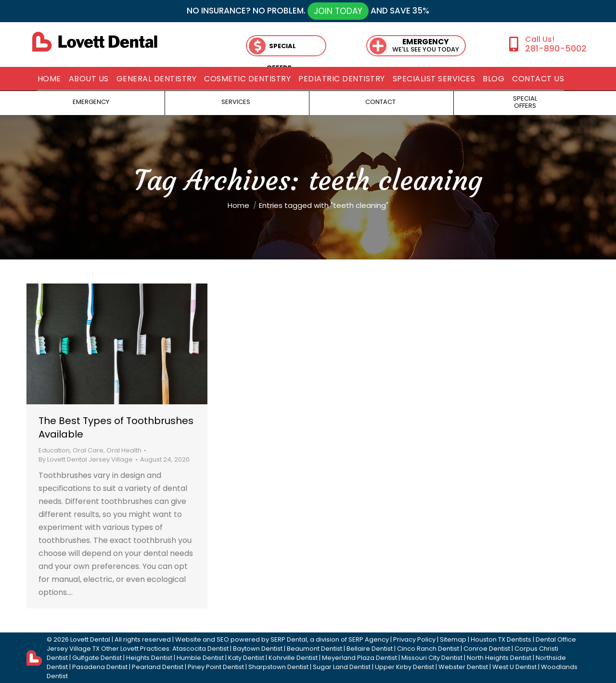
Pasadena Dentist (100, 667)
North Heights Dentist (499, 658)
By (86, 459)
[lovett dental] (95, 42)
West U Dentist (514, 667)
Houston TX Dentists (501, 639)
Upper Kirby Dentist (404, 667)
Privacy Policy (414, 639)
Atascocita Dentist (200, 649)
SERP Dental (289, 639)
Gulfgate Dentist (97, 658)
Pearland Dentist (158, 667)
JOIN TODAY (338, 11)
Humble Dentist (200, 658)
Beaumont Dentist (314, 649)
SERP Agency (369, 639)
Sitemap (453, 639)
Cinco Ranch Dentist (428, 649)
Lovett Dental (90, 639)
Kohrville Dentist (293, 658)
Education (54, 450)
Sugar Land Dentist (342, 667)
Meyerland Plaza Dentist (359, 658)
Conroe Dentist (487, 649)
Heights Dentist (149, 658)
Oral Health (124, 450)
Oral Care (88, 450)
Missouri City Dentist (432, 658)
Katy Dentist (246, 658)
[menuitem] (49, 79)
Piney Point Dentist (216, 667)
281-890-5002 (556, 48)
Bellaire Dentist (370, 649)
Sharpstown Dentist (278, 667)
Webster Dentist (463, 667)
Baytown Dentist (258, 649)
